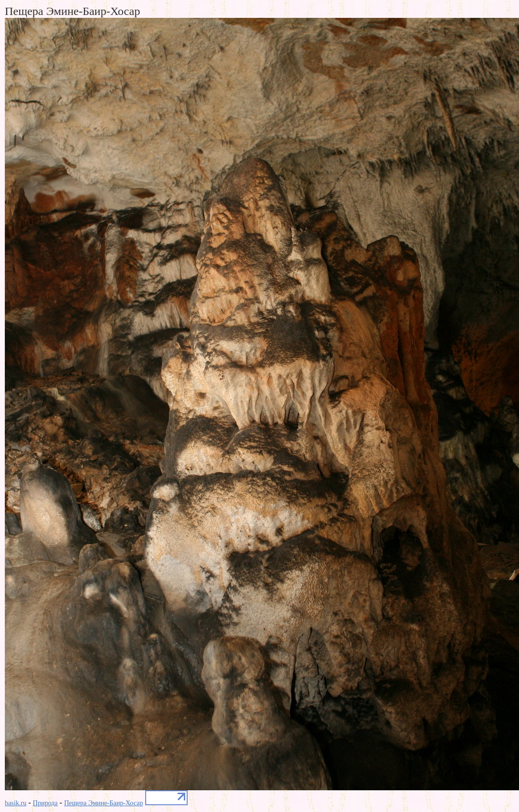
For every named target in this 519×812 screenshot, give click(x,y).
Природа (45, 803)
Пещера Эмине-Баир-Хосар (104, 803)
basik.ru (16, 803)
